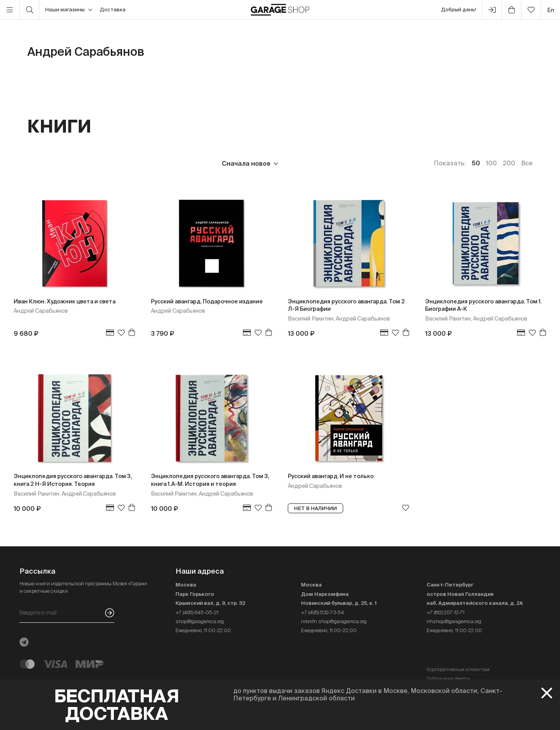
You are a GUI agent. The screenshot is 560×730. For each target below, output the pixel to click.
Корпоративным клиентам (458, 669)
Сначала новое (246, 163)
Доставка (113, 10)
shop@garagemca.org (200, 621)
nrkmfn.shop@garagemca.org (334, 621)
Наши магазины (69, 10)
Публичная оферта (448, 679)
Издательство (89, 163)
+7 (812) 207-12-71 (446, 612)
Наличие (186, 163)
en (551, 10)
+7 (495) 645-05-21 (197, 612)
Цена (35, 163)
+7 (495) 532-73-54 (323, 612)
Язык (143, 163)
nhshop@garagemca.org (454, 621)
